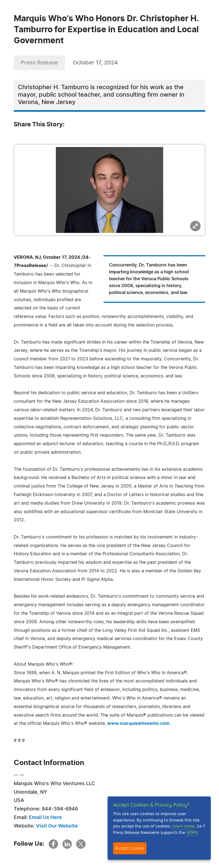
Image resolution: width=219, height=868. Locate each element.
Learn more (184, 826)
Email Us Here (45, 818)
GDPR (192, 832)
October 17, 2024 (95, 63)
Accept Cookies (130, 848)
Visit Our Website (57, 826)
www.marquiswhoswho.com (138, 723)
